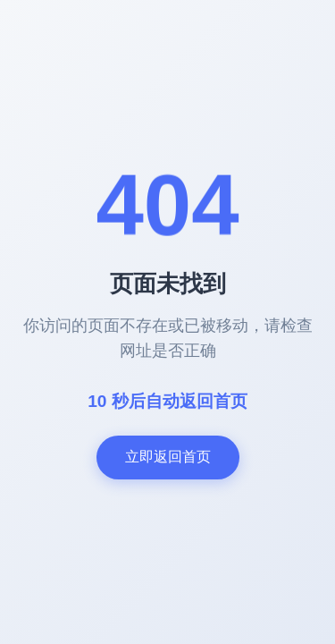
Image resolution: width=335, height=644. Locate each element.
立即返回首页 (168, 457)
